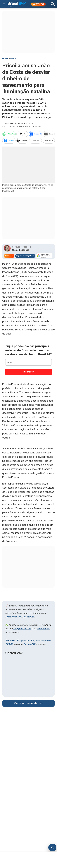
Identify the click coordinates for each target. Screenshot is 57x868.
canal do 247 (43, 629)
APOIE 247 (38, 4)
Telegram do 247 (22, 629)
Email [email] (49, 134)
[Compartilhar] (52, 847)
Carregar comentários (28, 703)
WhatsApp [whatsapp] (9, 134)
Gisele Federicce (21, 250)
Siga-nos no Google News (25, 256)
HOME (5, 59)
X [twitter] (22, 134)
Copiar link (35, 141)
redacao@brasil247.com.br (20, 617)
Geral (14, 59)
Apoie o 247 (9, 256)
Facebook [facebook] (35, 134)
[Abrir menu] (4, 4)
